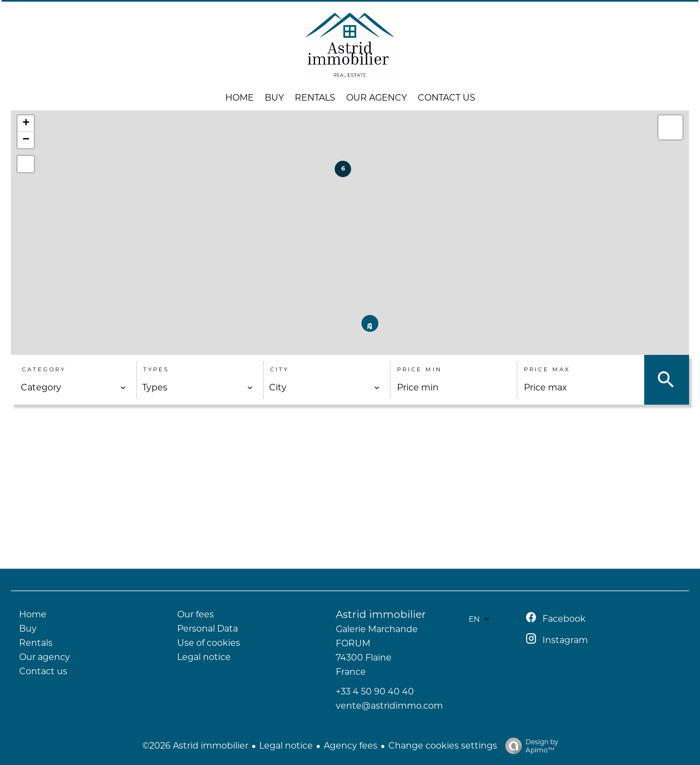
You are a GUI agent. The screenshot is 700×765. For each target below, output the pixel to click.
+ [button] (26, 124)
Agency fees (351, 746)
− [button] (26, 140)
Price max (547, 369)
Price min (419, 369)
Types (156, 369)
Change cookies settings (443, 746)
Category (44, 369)
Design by (529, 746)
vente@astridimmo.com (389, 706)
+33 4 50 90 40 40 (375, 691)
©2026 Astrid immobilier (195, 746)
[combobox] (74, 388)
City (279, 369)
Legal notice (286, 746)
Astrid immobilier (381, 614)
